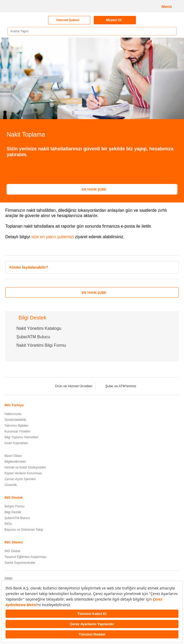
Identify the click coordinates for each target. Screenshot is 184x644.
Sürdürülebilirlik (15, 420)
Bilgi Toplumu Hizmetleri (21, 437)
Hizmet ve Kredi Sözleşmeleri (25, 467)
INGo (8, 524)
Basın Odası (13, 456)
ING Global (12, 551)
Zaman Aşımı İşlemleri (20, 479)
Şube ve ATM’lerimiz (117, 386)
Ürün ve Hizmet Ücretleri (70, 386)
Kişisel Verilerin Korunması (23, 473)
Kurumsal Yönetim (17, 431)
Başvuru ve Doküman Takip (24, 530)
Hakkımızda (13, 414)
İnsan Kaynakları (16, 443)
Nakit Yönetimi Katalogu (39, 328)
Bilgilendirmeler (15, 462)
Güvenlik (11, 485)
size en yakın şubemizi (53, 237)
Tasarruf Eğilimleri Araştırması (25, 557)
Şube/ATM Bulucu (33, 337)
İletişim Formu (14, 506)
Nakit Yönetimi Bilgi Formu (41, 345)
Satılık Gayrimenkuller (20, 563)
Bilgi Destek (13, 512)
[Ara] (171, 31)
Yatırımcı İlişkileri (16, 426)
